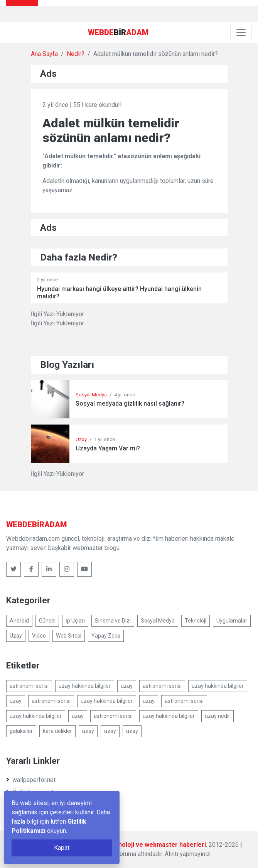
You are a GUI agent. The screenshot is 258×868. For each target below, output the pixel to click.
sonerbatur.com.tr (32, 805)
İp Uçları (75, 621)
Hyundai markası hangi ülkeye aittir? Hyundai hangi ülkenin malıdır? (119, 293)
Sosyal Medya (91, 395)
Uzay (81, 439)
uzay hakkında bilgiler (85, 686)
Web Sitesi (69, 636)
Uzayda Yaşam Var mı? (108, 448)
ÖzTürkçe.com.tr (31, 792)
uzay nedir (218, 716)
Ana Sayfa (44, 54)
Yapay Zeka (106, 636)
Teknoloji (196, 621)
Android (19, 621)
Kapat (62, 848)
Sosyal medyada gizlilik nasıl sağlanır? (130, 404)
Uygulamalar (232, 621)
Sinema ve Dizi (113, 621)
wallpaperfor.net (31, 780)
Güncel (47, 621)
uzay (127, 686)
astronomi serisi (29, 686)
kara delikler (57, 731)
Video (39, 636)
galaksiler (21, 731)
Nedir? (76, 54)
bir (118, 32)
